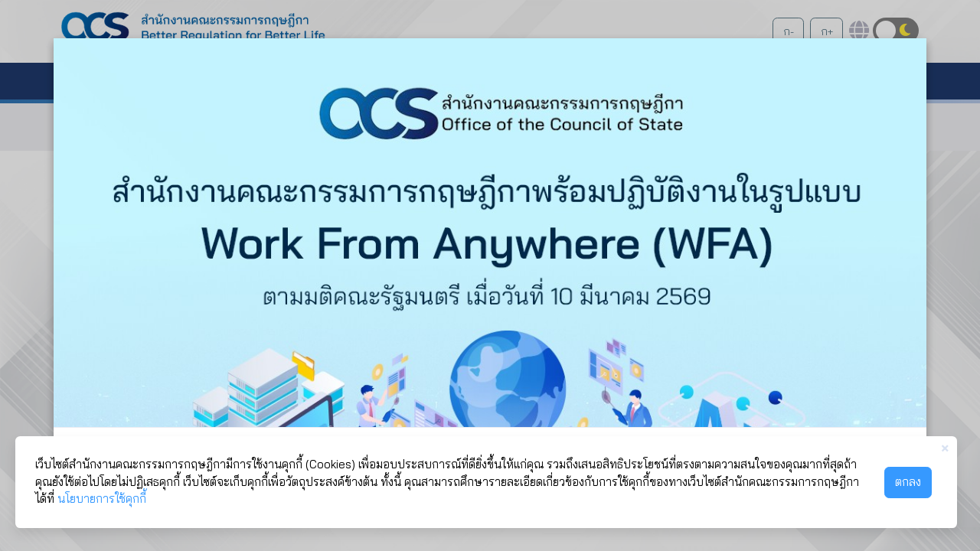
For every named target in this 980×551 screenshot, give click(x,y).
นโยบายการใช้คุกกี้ (102, 499)
